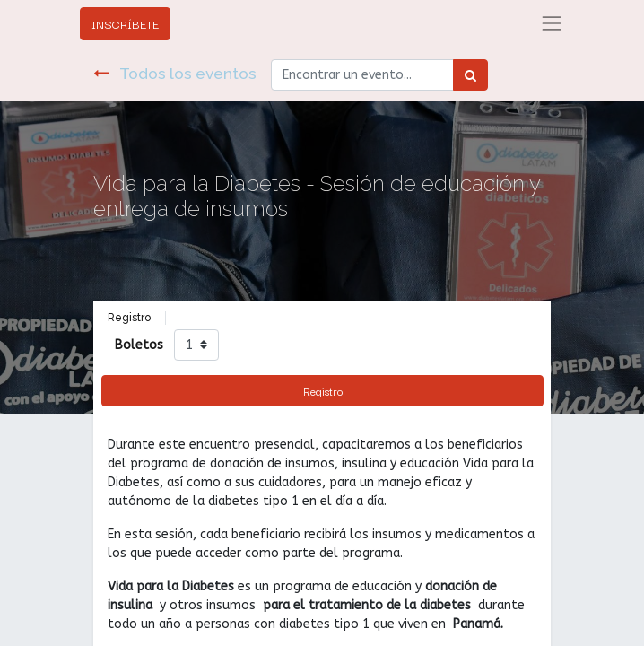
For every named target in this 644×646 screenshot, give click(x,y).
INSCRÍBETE (125, 23)
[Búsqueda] (470, 75)
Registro (323, 391)
